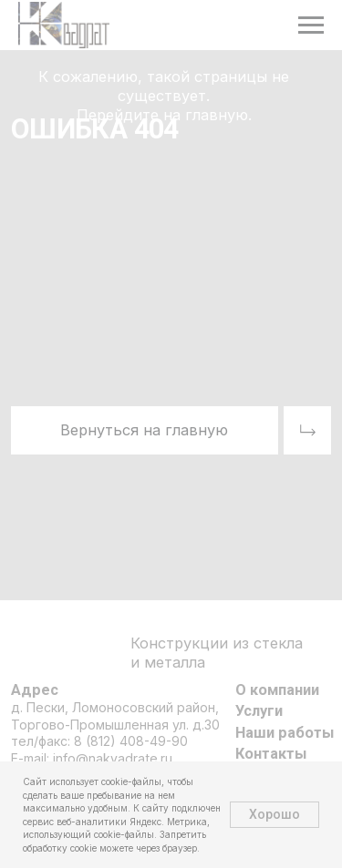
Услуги (259, 711)
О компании (277, 690)
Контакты (271, 754)
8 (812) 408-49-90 (131, 741)
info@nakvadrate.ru (113, 758)
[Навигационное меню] (311, 26)
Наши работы (285, 733)
